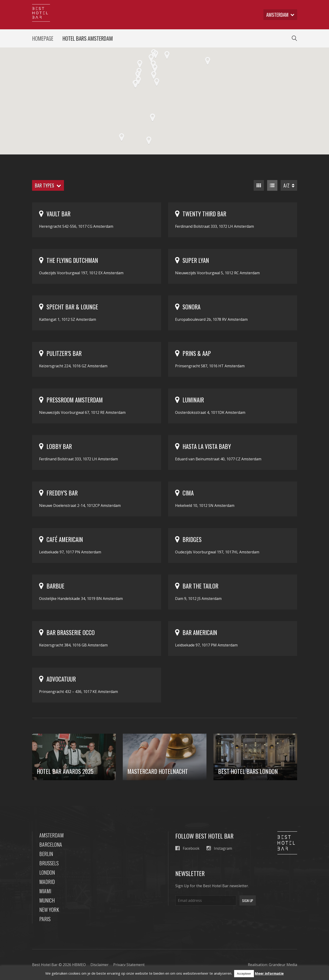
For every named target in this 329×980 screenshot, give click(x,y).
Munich (47, 900)
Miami (45, 891)
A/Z (289, 185)
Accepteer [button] (244, 973)
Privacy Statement (129, 965)
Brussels (49, 863)
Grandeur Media (283, 965)
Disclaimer (100, 965)
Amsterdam (52, 835)
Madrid (47, 882)
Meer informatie (269, 973)
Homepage (43, 38)
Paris (45, 919)
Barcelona (51, 844)
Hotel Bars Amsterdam (88, 38)
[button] (157, 82)
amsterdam (280, 15)
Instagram (219, 848)
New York (49, 910)
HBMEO (79, 965)
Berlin (46, 854)
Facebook (187, 848)
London (47, 872)
